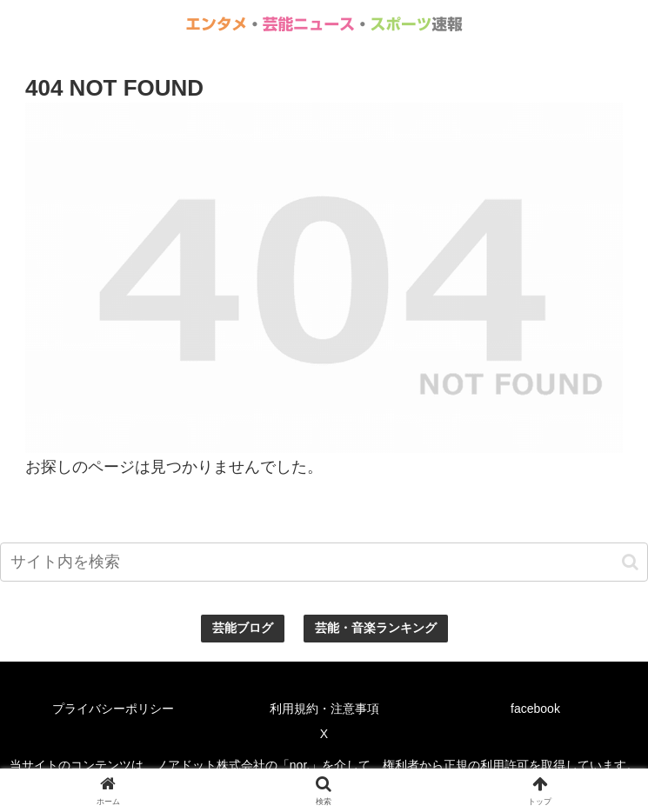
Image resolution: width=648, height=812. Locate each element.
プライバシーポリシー (113, 709)
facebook (535, 709)
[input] (324, 562)
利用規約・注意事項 (324, 709)
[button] (630, 562)
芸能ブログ (243, 628)
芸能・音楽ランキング (376, 628)
